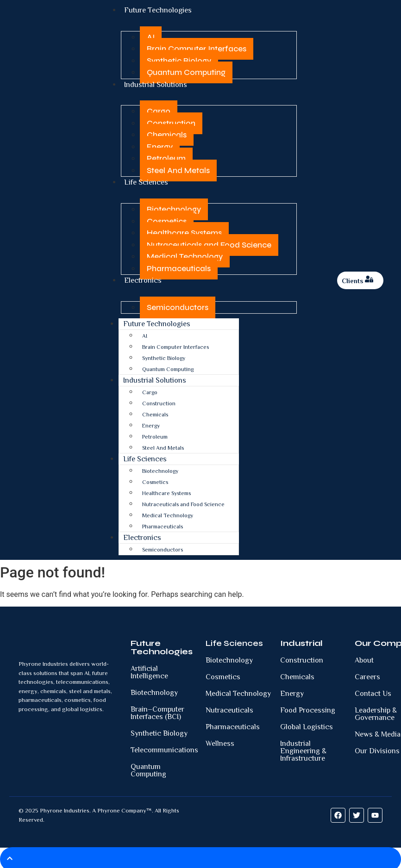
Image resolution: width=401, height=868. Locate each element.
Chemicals (167, 133)
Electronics (143, 278)
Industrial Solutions (156, 84)
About (364, 657)
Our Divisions (377, 748)
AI (151, 36)
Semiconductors (178, 304)
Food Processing (308, 707)
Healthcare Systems (184, 231)
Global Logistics (307, 724)
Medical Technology (185, 254)
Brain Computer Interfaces (197, 48)
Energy (160, 146)
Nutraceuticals (229, 707)
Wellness (220, 740)
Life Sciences (146, 181)
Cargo (159, 110)
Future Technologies (157, 321)
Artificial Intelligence (149, 669)
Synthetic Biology (179, 60)
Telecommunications (164, 747)
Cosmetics (167, 219)
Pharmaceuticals (179, 266)
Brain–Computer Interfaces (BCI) (157, 710)
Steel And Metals (178, 169)
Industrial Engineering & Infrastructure (303, 748)
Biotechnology (174, 207)
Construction (171, 122)
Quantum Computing (186, 72)
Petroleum (166, 157)
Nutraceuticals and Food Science (209, 243)
